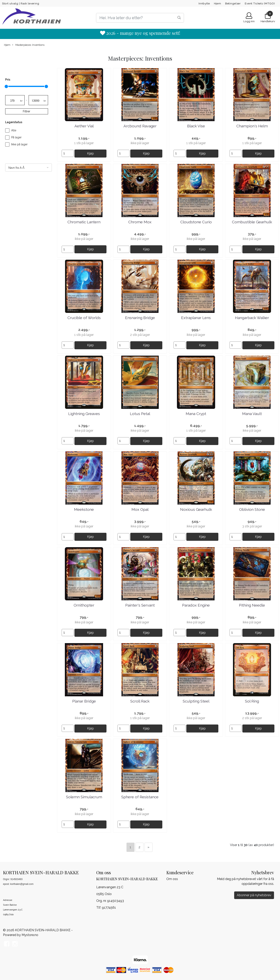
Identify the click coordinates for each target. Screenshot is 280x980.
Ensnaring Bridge (140, 318)
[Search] (140, 18)
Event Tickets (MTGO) (260, 3)
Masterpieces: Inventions (28, 45)
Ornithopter (84, 605)
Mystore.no (30, 935)
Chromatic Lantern (84, 222)
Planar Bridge (84, 701)
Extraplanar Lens (196, 318)
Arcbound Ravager (140, 126)
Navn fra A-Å (16, 168)
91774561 (109, 908)
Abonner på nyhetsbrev (254, 895)
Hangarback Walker (252, 318)
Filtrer (27, 111)
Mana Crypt (196, 414)
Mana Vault (252, 414)
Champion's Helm (252, 126)
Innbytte (204, 3)
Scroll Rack (140, 701)
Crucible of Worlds (84, 318)
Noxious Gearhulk (196, 509)
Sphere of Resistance (140, 797)
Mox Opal (140, 509)
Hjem (218, 3)
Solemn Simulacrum (84, 797)
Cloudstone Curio (196, 222)
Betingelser (233, 3)
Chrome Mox (140, 222)
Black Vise (196, 126)
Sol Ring (252, 701)
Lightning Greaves (84, 414)
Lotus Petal (140, 414)
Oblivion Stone (252, 509)
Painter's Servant (140, 605)
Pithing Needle (252, 605)
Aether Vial (84, 126)
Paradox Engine (196, 605)
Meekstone (84, 509)
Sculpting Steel (196, 701)
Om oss (172, 879)
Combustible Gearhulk (252, 222)
